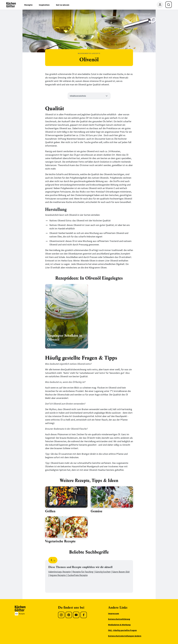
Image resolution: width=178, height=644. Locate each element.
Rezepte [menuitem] (28, 5)
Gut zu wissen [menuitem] (63, 5)
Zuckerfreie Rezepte (77, 575)
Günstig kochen (103, 572)
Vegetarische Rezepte (60, 541)
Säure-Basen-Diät (121, 572)
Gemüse (97, 511)
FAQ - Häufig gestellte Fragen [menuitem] (122, 630)
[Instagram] (61, 615)
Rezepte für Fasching (83, 572)
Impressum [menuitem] (114, 613)
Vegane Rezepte (58, 575)
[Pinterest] (69, 615)
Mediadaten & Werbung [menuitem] (119, 625)
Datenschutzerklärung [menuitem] (119, 619)
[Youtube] (76, 615)
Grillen (50, 511)
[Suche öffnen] (169, 5)
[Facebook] (84, 615)
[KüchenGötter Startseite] (11, 5)
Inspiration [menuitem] (44, 5)
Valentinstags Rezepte (60, 572)
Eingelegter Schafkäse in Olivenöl (65, 338)
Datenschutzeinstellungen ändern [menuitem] (125, 636)
